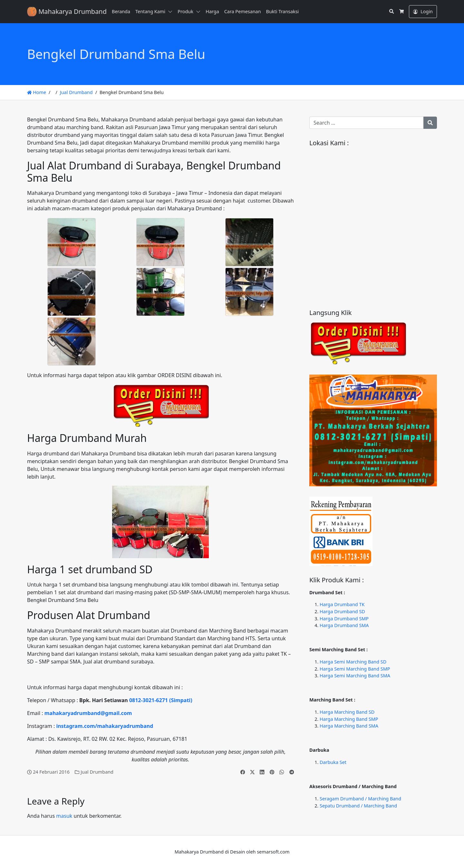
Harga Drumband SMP (344, 619)
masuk (64, 816)
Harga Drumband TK (342, 604)
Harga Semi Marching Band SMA (355, 676)
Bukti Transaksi (283, 11)
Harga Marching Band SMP (349, 719)
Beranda (121, 11)
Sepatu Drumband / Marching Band (358, 806)
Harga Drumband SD (342, 611)
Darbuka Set (333, 762)
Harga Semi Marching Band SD (353, 662)
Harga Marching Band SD (347, 712)
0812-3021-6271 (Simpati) (161, 700)
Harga (212, 11)
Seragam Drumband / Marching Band (360, 799)
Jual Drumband (76, 92)
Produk (185, 11)
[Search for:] (367, 123)
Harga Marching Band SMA (349, 726)
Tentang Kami (150, 11)
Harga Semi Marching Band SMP (355, 669)
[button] (171, 12)
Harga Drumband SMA (344, 625)
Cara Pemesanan (243, 11)
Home (37, 92)
